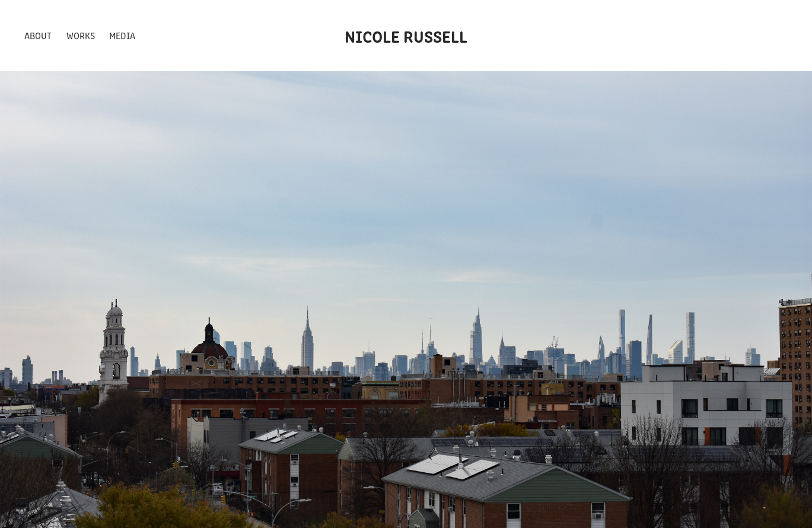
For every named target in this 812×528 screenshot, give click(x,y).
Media (122, 35)
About (38, 35)
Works (81, 35)
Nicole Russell (406, 36)
